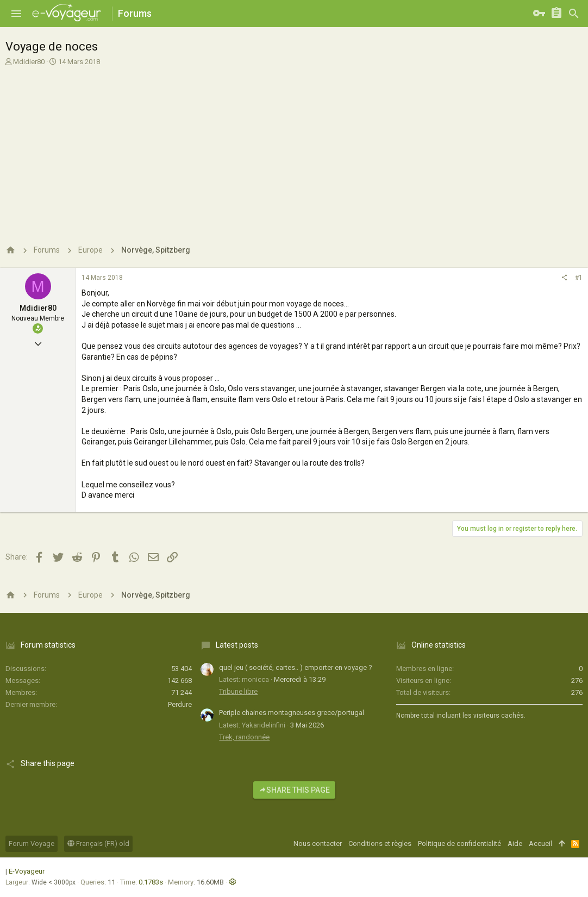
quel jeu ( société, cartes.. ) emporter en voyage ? (296, 667)
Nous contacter (318, 843)
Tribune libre (238, 691)
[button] (16, 14)
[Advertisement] (293, 148)
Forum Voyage (32, 843)
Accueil (540, 843)
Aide (515, 843)
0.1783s (151, 882)
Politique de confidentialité (459, 843)
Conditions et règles (380, 843)
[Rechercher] (574, 14)
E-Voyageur (27, 871)
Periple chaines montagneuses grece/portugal (292, 713)
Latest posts (237, 645)
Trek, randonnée (244, 737)
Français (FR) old (98, 843)
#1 (579, 278)
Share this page (294, 790)
